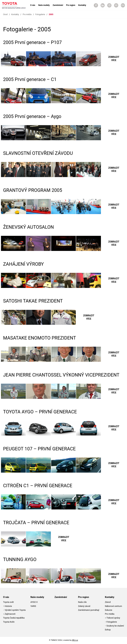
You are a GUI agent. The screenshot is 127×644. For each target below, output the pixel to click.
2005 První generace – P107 (32, 42)
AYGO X (34, 602)
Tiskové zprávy (113, 618)
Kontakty (82, 5)
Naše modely (44, 5)
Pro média (27, 14)
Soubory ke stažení (115, 626)
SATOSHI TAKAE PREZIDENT (33, 301)
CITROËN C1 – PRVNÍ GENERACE (38, 486)
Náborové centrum (113, 606)
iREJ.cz (75, 640)
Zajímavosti (10, 614)
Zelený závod (84, 606)
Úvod (5, 14)
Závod (108, 602)
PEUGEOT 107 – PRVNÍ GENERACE (39, 449)
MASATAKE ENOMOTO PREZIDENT (40, 338)
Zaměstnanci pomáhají (89, 610)
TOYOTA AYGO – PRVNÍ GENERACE (40, 412)
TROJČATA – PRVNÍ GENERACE (36, 523)
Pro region (71, 5)
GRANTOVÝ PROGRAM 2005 (33, 190)
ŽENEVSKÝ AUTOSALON (28, 227)
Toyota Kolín (9, 622)
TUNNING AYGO (20, 559)
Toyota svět (8, 602)
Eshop (108, 630)
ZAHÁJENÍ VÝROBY (23, 264)
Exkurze (109, 610)
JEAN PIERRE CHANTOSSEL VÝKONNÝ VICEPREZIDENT (61, 375)
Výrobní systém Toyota (15, 610)
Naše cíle (82, 602)
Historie (8, 606)
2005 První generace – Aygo (32, 116)
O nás (33, 5)
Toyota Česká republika (14, 618)
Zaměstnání (58, 5)
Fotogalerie (40, 14)
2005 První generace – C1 (30, 79)
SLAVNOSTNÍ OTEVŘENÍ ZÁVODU (38, 153)
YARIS (33, 606)
